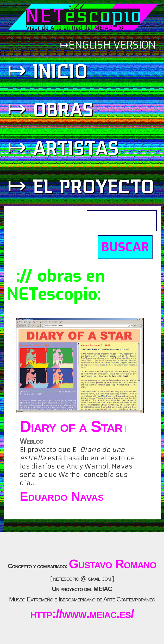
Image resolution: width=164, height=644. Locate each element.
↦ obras (50, 109)
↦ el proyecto (81, 186)
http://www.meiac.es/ (82, 614)
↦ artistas (63, 147)
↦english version (109, 45)
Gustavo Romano (112, 564)
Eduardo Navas (62, 496)
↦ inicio (48, 70)
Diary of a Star (71, 426)
